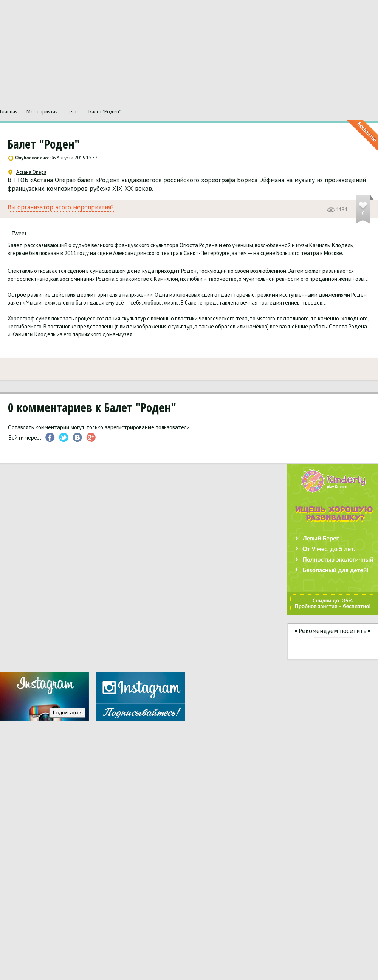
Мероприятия (42, 111)
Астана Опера (27, 172)
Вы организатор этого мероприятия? (61, 207)
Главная (9, 111)
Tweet (19, 233)
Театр (73, 111)
